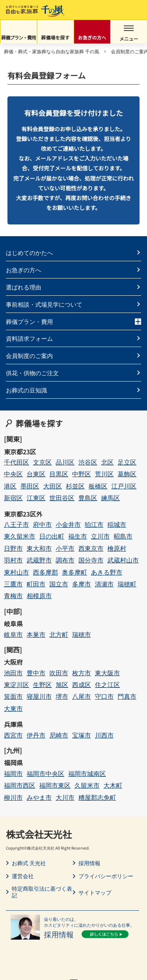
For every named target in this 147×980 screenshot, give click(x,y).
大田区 (53, 486)
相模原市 (39, 596)
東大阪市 (107, 673)
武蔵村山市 (123, 560)
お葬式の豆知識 (26, 390)
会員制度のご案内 (29, 355)
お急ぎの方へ (92, 37)
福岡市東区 (55, 785)
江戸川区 (124, 486)
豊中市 (36, 673)
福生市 (78, 536)
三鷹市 (13, 584)
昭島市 (123, 536)
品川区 (65, 462)
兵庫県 (13, 724)
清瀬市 (104, 584)
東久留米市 (20, 536)
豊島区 (88, 498)
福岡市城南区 (87, 773)
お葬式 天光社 (29, 863)
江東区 (36, 498)
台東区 (36, 474)
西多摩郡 (45, 572)
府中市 (42, 524)
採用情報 (89, 863)
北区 (107, 462)
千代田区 (16, 462)
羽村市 (13, 560)
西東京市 (91, 548)
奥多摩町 (74, 572)
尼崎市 (59, 735)
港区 (10, 486)
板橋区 (98, 486)
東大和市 (39, 548)
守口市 (104, 696)
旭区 (62, 684)
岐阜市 (13, 634)
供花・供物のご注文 (32, 373)
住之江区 (107, 684)
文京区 (42, 462)
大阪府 (13, 662)
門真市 (127, 696)
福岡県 (13, 763)
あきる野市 (107, 572)
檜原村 (117, 548)
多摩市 (82, 584)
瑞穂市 (82, 634)
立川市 (100, 536)
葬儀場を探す (55, 37)
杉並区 (75, 486)
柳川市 (13, 797)
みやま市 (39, 797)
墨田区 (30, 486)
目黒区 (59, 474)
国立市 (59, 584)
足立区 (127, 462)
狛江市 (94, 524)
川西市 (104, 735)
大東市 (13, 708)
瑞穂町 (127, 584)
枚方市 (82, 673)
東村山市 (16, 572)
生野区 (42, 684)
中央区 (13, 474)
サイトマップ (95, 892)
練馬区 (111, 498)
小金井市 (68, 524)
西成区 (82, 684)
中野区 (82, 474)
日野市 (13, 548)
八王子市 (16, 524)
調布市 (65, 560)
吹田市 (59, 673)
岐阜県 (13, 624)
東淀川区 (16, 684)
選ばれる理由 (24, 287)
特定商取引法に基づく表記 (42, 892)
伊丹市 (36, 735)
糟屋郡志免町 (97, 797)
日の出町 (52, 536)
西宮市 (13, 735)
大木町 (113, 785)
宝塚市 (82, 735)
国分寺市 (91, 560)
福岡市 (13, 773)
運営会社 (23, 876)
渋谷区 (88, 462)
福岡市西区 (20, 785)
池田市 (13, 673)
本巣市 (36, 634)
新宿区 (13, 498)
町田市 (36, 584)
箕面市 (13, 696)
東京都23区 (20, 452)
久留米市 (87, 785)
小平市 (65, 548)
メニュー (129, 34)
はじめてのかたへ (29, 252)
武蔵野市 (39, 560)
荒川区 (104, 474)
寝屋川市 (39, 696)
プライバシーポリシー (106, 876)
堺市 (62, 696)
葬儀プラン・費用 (18, 37)
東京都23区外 (23, 514)
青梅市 (13, 596)
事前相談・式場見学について (44, 304)
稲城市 (117, 524)
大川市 (65, 797)
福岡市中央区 (45, 773)
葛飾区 (127, 474)
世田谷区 (62, 498)
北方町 (59, 634)
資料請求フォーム (29, 338)
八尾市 (82, 696)
